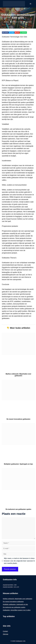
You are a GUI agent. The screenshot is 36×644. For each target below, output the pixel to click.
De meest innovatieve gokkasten (18, 419)
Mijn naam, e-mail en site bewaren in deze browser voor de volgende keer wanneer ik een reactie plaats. (19, 561)
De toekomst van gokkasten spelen (18, 509)
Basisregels (29, 22)
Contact (5, 631)
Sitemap (6, 634)
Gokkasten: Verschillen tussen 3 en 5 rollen (17, 610)
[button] (5, 33)
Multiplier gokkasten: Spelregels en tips (18, 464)
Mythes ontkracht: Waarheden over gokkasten (18, 599)
